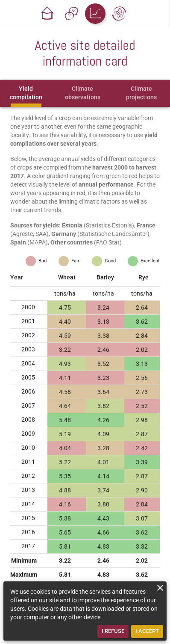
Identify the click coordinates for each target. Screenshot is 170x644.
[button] (47, 14)
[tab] (26, 93)
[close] (160, 588)
